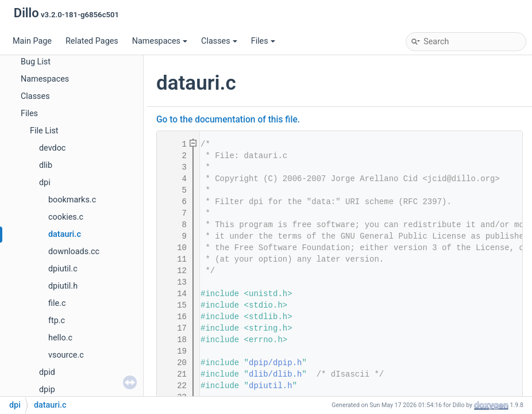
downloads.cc (74, 252)
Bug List (36, 62)
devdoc (52, 148)
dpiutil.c (63, 269)
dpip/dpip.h (275, 363)
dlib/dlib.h (275, 374)
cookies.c (66, 217)
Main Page (32, 41)
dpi (45, 183)
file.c (57, 303)
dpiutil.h (63, 286)
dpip (47, 390)
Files (263, 41)
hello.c (60, 338)
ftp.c (57, 321)
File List (44, 131)
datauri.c (65, 234)
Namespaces (160, 41)
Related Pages (92, 41)
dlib (46, 165)
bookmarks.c (72, 200)
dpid (47, 372)
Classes (219, 41)
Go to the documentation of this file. (228, 120)
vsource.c (66, 355)
